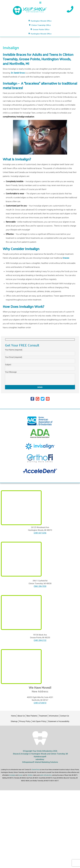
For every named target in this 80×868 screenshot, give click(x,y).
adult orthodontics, (46, 775)
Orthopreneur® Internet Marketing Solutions (40, 762)
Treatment (43, 716)
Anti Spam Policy (39, 721)
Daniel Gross (36, 770)
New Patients (32, 716)
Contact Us (64, 716)
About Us (21, 716)
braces (66, 258)
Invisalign (12, 775)
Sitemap (14, 721)
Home (13, 716)
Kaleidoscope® (40, 757)
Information (54, 716)
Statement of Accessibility (59, 721)
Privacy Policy (25, 721)
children (30, 775)
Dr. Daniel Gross (18, 73)
